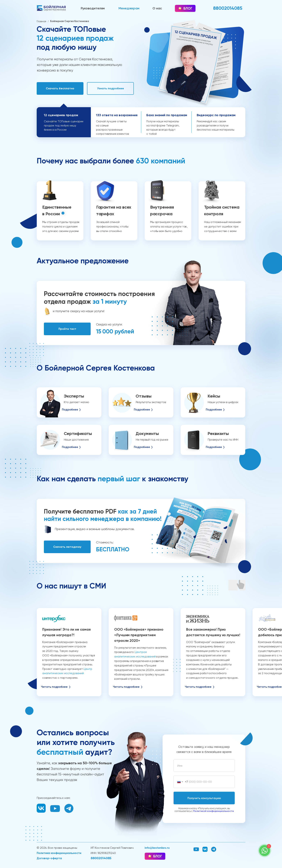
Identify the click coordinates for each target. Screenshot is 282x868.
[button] (60, 88)
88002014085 (101, 858)
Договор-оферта (49, 858)
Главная (41, 21)
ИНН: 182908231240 (103, 853)
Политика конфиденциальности (59, 853)
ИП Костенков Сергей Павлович (112, 848)
